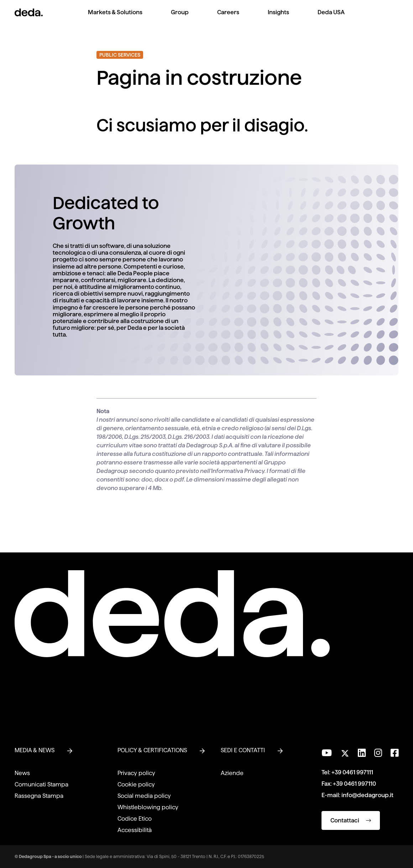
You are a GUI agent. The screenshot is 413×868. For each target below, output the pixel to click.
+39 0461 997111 (352, 772)
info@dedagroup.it (367, 795)
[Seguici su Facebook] (394, 753)
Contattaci (351, 820)
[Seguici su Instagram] (378, 753)
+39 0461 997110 (354, 784)
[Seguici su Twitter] (345, 751)
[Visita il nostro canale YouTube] (327, 753)
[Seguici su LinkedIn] (362, 753)
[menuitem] (115, 18)
